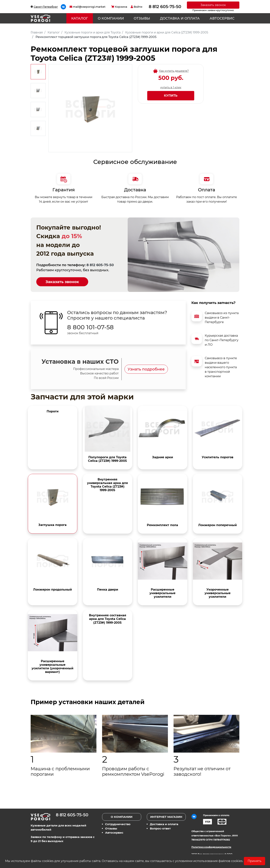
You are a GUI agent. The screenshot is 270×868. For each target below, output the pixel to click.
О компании (111, 18)
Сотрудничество (118, 824)
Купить (171, 96)
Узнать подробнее (146, 369)
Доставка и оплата (180, 18)
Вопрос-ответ (160, 828)
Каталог (80, 18)
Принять (254, 861)
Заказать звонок (213, 5)
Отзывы (142, 18)
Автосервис (222, 18)
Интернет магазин (166, 817)
